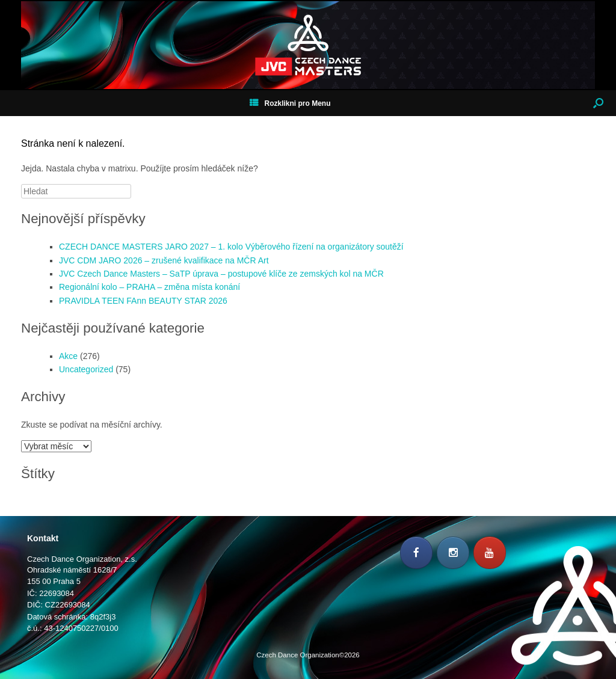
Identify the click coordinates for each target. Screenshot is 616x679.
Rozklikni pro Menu (290, 103)
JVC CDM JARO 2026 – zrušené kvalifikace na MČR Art (164, 260)
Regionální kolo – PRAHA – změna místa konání (149, 287)
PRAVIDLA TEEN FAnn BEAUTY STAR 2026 (143, 301)
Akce (68, 356)
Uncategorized (86, 369)
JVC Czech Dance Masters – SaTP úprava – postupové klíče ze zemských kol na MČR (221, 274)
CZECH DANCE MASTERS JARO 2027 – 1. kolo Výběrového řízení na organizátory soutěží (231, 247)
